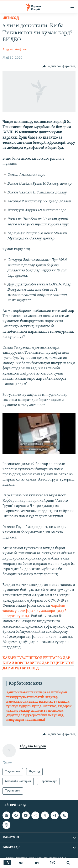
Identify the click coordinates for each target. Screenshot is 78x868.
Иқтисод (11, 18)
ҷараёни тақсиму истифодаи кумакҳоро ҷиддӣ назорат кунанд (35, 611)
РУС (53, 863)
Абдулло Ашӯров (15, 49)
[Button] (59, 66)
